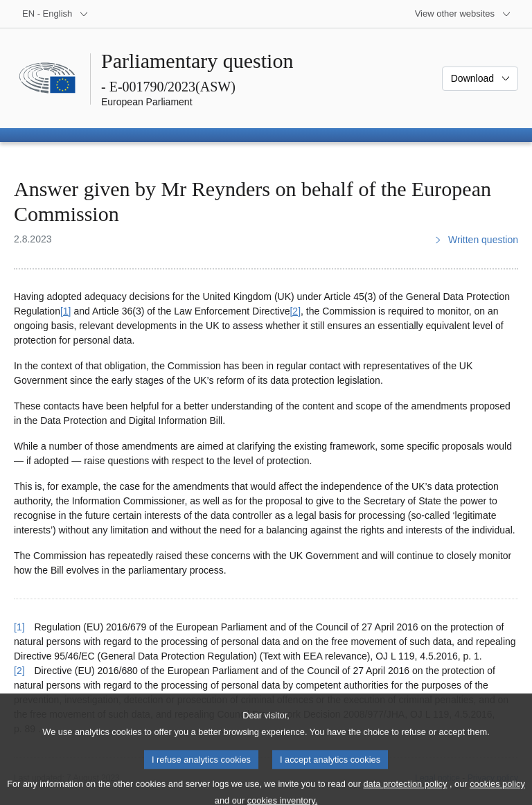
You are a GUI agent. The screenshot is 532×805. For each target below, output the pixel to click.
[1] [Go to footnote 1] (66, 311)
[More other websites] (463, 14)
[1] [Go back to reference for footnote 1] (19, 627)
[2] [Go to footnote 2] (295, 311)
